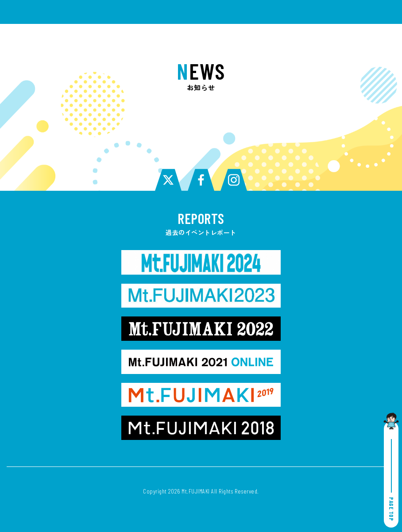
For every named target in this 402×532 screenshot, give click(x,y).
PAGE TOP (391, 480)
